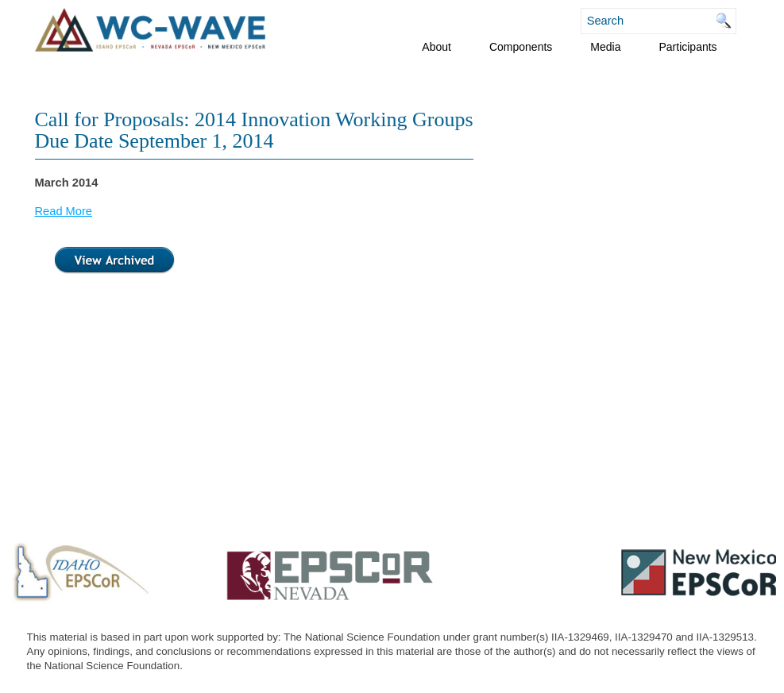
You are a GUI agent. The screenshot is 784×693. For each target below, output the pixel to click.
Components (521, 47)
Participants (687, 47)
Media (605, 47)
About (436, 47)
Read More (64, 211)
